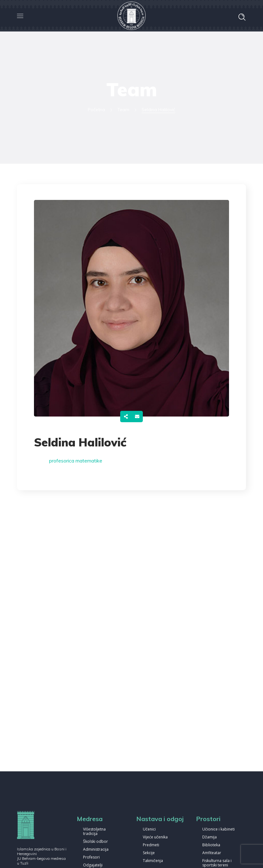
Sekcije (149, 853)
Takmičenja (153, 861)
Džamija (210, 837)
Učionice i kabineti (218, 829)
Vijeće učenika (155, 837)
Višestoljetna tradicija (94, 832)
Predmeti (151, 845)
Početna (96, 110)
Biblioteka (211, 845)
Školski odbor (95, 842)
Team (123, 110)
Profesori (91, 857)
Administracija (96, 850)
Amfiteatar (212, 853)
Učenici (149, 829)
